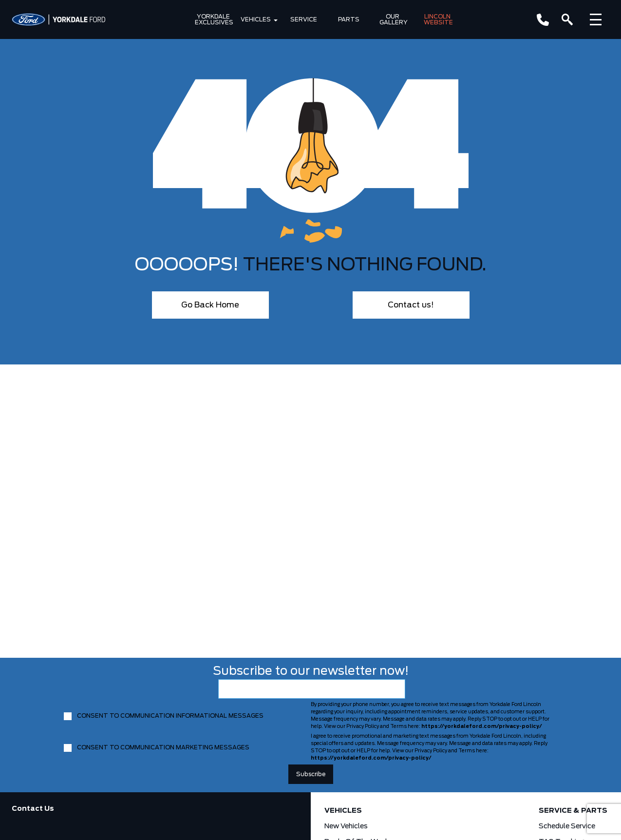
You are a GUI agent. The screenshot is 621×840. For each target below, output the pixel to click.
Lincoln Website (438, 19)
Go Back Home (210, 305)
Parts (349, 19)
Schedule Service (567, 826)
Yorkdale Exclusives (214, 19)
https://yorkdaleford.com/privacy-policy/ (482, 726)
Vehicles (256, 19)
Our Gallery (394, 19)
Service (304, 19)
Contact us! (411, 305)
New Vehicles (346, 826)
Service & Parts (573, 811)
